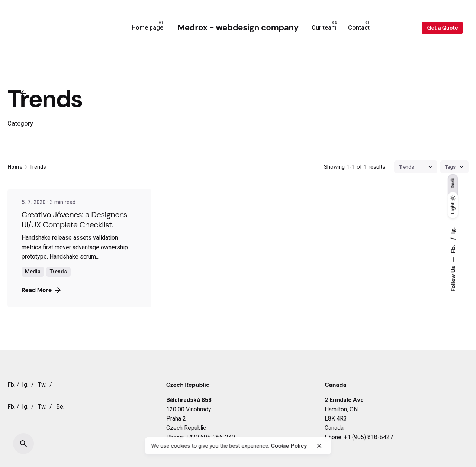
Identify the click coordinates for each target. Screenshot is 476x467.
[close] (319, 446)
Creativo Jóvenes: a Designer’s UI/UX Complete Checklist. (74, 219)
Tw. (42, 385)
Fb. (453, 248)
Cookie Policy (289, 446)
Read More (41, 290)
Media (33, 272)
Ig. (453, 231)
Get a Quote (442, 28)
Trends (58, 272)
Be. (60, 407)
